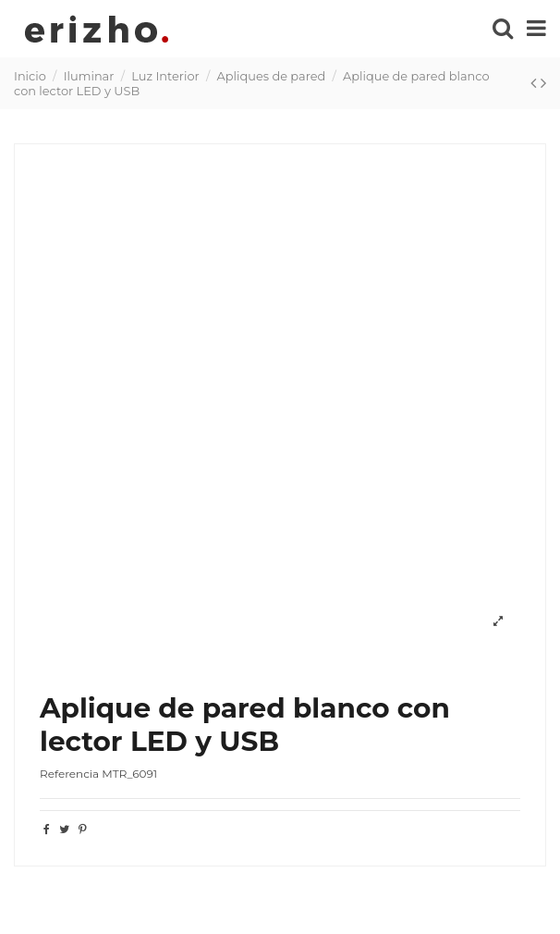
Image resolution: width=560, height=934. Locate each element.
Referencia (69, 774)
